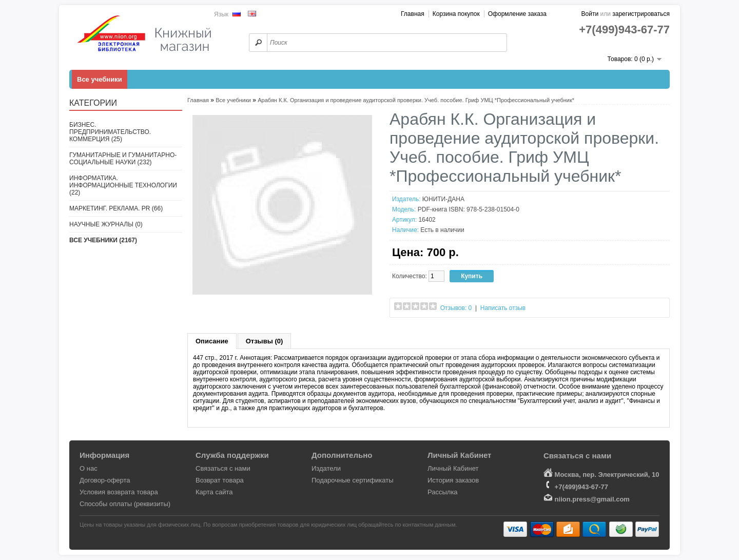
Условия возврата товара (119, 492)
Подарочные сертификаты (352, 480)
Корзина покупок (456, 14)
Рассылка (443, 492)
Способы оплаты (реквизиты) (125, 504)
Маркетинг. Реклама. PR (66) (116, 208)
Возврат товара (220, 480)
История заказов (453, 480)
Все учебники (100, 79)
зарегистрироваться (641, 14)
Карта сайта (214, 492)
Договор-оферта (105, 480)
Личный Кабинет (453, 468)
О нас (89, 468)
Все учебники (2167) (103, 240)
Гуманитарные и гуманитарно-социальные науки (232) (123, 159)
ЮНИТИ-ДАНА (443, 199)
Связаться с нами (223, 468)
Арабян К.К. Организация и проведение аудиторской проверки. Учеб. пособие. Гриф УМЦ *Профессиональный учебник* (416, 100)
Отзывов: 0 (456, 308)
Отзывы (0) (265, 341)
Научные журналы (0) (106, 224)
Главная (413, 14)
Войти (590, 14)
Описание (212, 341)
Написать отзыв (503, 308)
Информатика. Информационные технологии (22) (123, 185)
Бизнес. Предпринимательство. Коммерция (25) (110, 132)
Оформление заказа (517, 14)
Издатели (326, 468)
